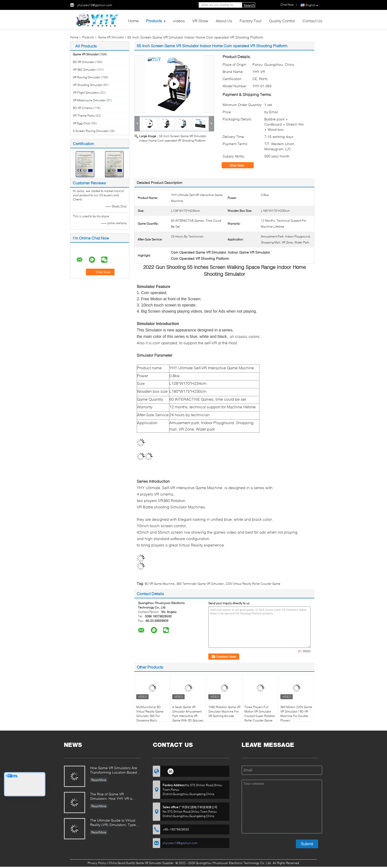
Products (154, 21)
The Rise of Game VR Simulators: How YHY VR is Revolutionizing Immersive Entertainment (111, 797)
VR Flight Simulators (86, 93)
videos (179, 21)
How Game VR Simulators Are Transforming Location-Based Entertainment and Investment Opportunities (114, 770)
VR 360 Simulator (84, 70)
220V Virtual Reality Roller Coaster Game (253, 584)
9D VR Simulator (84, 62)
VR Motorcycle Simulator (89, 100)
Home (133, 21)
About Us (224, 21)
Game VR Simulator (111, 37)
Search (249, 5)
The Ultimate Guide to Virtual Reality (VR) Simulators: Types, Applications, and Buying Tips (114, 823)
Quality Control (282, 21)
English (312, 5)
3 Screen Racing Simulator (91, 131)
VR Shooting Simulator (88, 85)
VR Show (200, 21)
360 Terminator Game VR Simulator (200, 584)
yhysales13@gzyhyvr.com (95, 5)
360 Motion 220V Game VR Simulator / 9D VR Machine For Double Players (296, 714)
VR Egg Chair (82, 123)
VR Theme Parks (84, 116)
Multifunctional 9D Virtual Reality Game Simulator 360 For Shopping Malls (150, 714)
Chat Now (240, 165)
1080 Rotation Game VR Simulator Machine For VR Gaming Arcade (224, 711)
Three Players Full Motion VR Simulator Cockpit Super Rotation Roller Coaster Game (260, 714)
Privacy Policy (97, 863)
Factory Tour (251, 21)
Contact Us (312, 21)
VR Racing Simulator (87, 77)
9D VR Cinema (83, 108)
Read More (99, 780)
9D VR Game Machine (160, 584)
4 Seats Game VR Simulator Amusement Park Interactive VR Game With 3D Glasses (188, 714)
